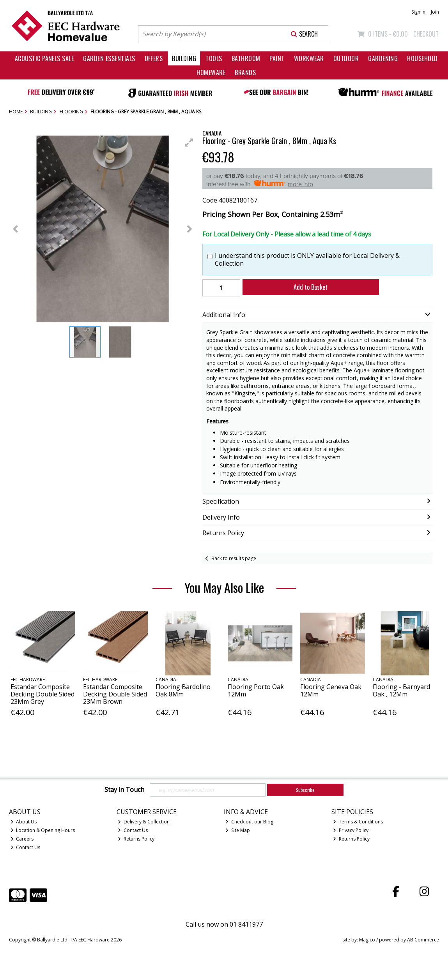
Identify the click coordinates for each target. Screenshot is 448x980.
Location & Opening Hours (43, 830)
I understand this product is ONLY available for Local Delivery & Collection (307, 259)
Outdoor (346, 58)
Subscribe (305, 790)
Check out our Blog (249, 822)
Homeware (211, 72)
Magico (367, 940)
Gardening (383, 58)
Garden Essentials (109, 58)
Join (435, 12)
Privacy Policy (351, 830)
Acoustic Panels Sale (44, 58)
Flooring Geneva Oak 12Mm (331, 690)
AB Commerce (423, 940)
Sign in (418, 12)
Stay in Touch (124, 790)
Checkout (426, 34)
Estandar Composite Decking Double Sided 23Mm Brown (115, 694)
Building (184, 58)
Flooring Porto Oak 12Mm (256, 690)
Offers (154, 58)
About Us (24, 822)
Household (422, 58)
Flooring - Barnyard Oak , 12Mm (401, 690)
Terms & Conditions (358, 822)
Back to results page (234, 558)
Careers (22, 839)
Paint (277, 58)
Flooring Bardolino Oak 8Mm (183, 690)
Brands (245, 72)
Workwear (309, 58)
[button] (189, 143)
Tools (214, 58)
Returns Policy (136, 839)
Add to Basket (311, 287)
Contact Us (26, 847)
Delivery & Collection (144, 822)
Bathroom (246, 58)
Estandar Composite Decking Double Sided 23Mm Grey (42, 694)
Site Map (238, 830)
